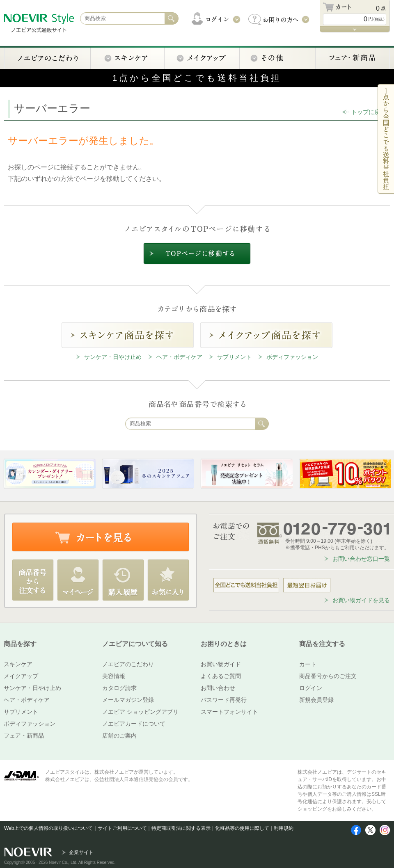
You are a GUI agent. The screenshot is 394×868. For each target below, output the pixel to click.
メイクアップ (21, 676)
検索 (262, 424)
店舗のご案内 (119, 736)
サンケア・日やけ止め (113, 357)
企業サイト (81, 852)
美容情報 (114, 676)
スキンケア (18, 664)
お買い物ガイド (221, 664)
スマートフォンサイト (229, 712)
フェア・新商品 (24, 736)
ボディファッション (292, 357)
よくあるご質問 (221, 676)
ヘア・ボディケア (179, 357)
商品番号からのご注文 (328, 676)
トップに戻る (369, 112)
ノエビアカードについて (134, 724)
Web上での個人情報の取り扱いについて (48, 828)
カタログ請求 (119, 688)
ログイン (311, 688)
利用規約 (284, 828)
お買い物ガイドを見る (361, 600)
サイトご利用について (122, 828)
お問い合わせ (218, 688)
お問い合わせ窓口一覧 (361, 559)
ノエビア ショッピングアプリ (140, 712)
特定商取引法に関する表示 (181, 828)
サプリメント (234, 357)
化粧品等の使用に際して (242, 828)
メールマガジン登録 (128, 700)
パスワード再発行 (224, 700)
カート (308, 664)
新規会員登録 (316, 700)
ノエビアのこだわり (128, 664)
